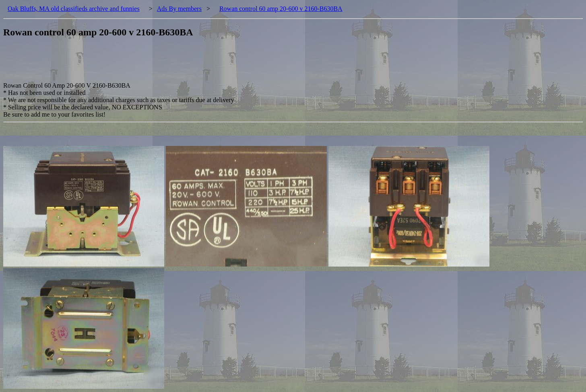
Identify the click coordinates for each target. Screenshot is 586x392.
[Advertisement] (150, 64)
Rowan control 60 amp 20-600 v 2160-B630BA (281, 9)
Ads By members (179, 9)
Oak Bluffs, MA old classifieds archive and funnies (74, 9)
